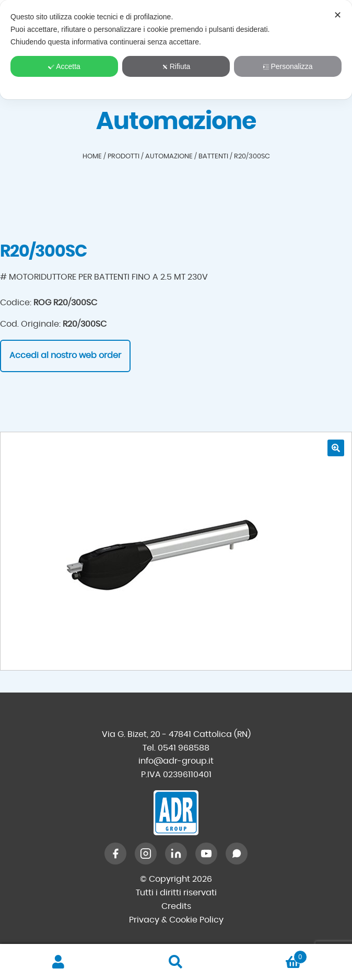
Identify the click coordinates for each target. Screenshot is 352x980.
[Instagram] (146, 854)
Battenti (213, 157)
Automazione (169, 157)
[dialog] (176, 50)
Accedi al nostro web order (65, 355)
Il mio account (59, 962)
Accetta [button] (64, 66)
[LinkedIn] (176, 854)
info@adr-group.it (176, 761)
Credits (176, 906)
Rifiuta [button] (176, 66)
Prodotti (124, 157)
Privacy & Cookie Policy (176, 920)
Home (92, 157)
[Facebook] (115, 854)
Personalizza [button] (288, 66)
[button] (336, 448)
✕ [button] (338, 15)
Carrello (271, 955)
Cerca (176, 962)
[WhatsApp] (237, 854)
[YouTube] (206, 854)
